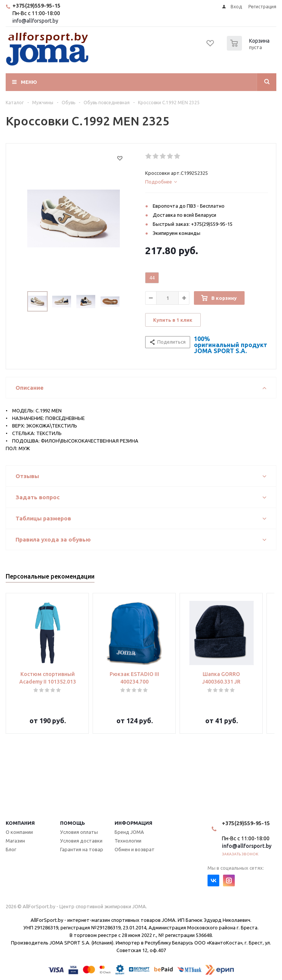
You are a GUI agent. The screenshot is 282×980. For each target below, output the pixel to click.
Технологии (128, 841)
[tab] (207, 182)
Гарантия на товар (82, 849)
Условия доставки (81, 841)
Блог (11, 849)
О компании (19, 832)
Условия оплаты (79, 832)
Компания (20, 823)
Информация (133, 823)
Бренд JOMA (129, 832)
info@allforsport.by (35, 21)
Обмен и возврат (135, 849)
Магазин (15, 841)
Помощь (73, 823)
